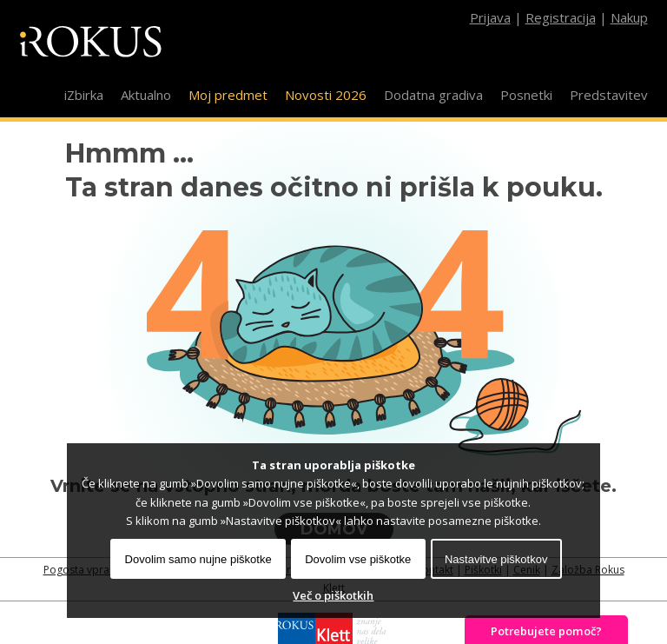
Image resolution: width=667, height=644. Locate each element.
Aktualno (146, 95)
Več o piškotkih (333, 595)
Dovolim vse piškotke (358, 559)
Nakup (629, 17)
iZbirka (84, 95)
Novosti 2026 (326, 95)
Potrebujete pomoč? (546, 631)
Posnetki (526, 95)
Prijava (490, 17)
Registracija (561, 17)
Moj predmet (228, 95)
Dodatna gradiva (433, 95)
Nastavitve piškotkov (496, 559)
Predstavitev (609, 95)
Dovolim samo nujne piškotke (198, 559)
